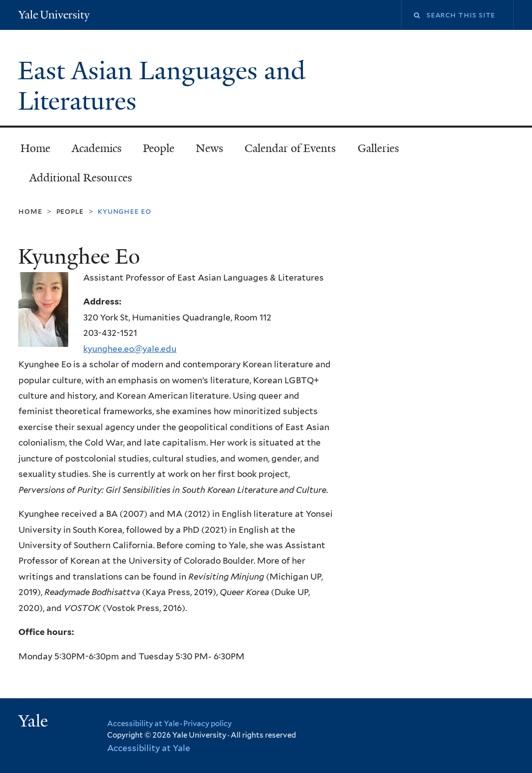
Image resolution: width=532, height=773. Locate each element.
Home (35, 148)
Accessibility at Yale (143, 724)
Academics (97, 148)
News (209, 148)
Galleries (378, 148)
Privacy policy (207, 724)
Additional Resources (81, 178)
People (159, 148)
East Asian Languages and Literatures (162, 86)
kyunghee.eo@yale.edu (130, 349)
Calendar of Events (290, 148)
